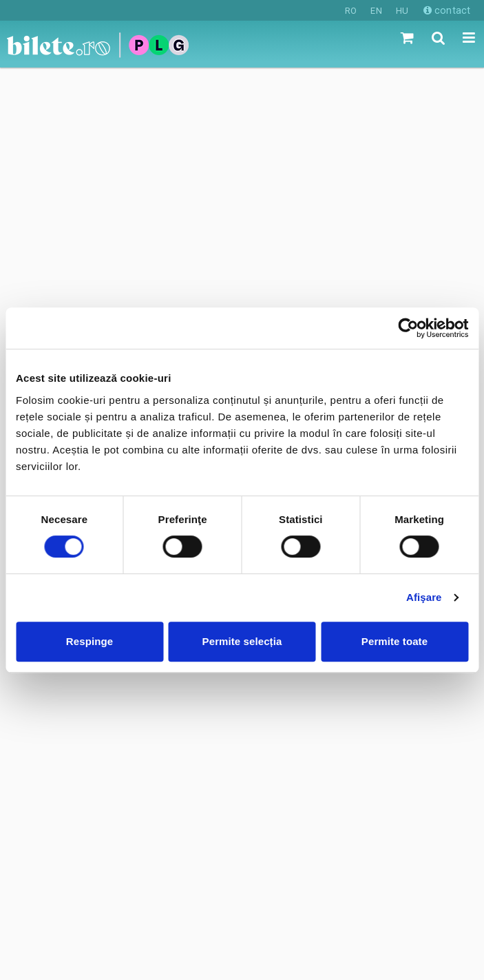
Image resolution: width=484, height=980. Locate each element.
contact (447, 10)
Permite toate (394, 641)
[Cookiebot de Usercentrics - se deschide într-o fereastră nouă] (408, 328)
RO (351, 11)
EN (376, 11)
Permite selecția (242, 641)
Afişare (424, 597)
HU (402, 11)
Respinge (90, 641)
